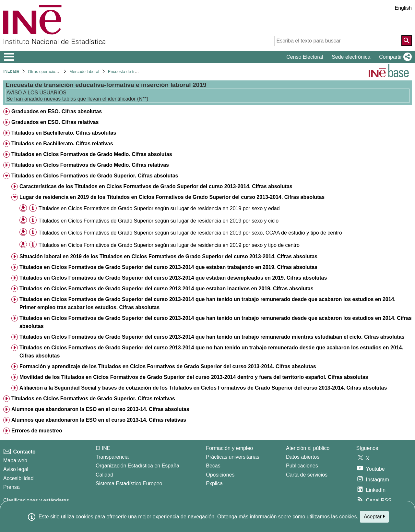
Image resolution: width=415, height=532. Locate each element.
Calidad (104, 475)
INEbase (11, 71)
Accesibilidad (18, 478)
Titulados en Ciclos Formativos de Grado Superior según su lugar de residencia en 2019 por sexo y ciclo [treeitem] (159, 221)
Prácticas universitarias (233, 457)
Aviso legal (16, 469)
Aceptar (374, 516)
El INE (103, 448)
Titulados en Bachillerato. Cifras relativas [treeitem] (62, 144)
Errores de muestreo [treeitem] (37, 431)
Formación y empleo (229, 448)
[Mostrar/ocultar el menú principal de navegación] (9, 57)
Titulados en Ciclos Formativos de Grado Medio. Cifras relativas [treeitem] (90, 165)
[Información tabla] (33, 208)
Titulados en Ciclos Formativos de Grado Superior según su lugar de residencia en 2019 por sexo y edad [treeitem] (159, 208)
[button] (394, 57)
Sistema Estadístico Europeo (129, 484)
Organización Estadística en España (137, 466)
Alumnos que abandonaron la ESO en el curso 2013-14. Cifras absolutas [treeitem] (100, 409)
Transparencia (112, 457)
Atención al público (308, 448)
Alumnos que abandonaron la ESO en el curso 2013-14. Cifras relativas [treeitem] (99, 420)
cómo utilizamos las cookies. (325, 517)
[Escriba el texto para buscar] (338, 41)
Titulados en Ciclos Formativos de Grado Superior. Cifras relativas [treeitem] (93, 399)
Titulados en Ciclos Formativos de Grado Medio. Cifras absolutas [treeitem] (92, 154)
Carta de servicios (307, 475)
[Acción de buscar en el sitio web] (407, 41)
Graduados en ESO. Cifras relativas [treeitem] (55, 122)
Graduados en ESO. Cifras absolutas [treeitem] (57, 111)
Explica (214, 484)
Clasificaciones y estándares (36, 500)
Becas (213, 466)
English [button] (403, 8)
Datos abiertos (303, 457)
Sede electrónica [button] (351, 57)
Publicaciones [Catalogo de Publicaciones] (302, 466)
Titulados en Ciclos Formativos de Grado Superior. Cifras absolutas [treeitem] (95, 176)
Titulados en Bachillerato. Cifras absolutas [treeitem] (64, 133)
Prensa (12, 487)
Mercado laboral (84, 72)
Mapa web (15, 460)
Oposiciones (220, 475)
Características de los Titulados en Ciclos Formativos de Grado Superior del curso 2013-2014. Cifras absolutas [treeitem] (156, 186)
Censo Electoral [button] (305, 57)
